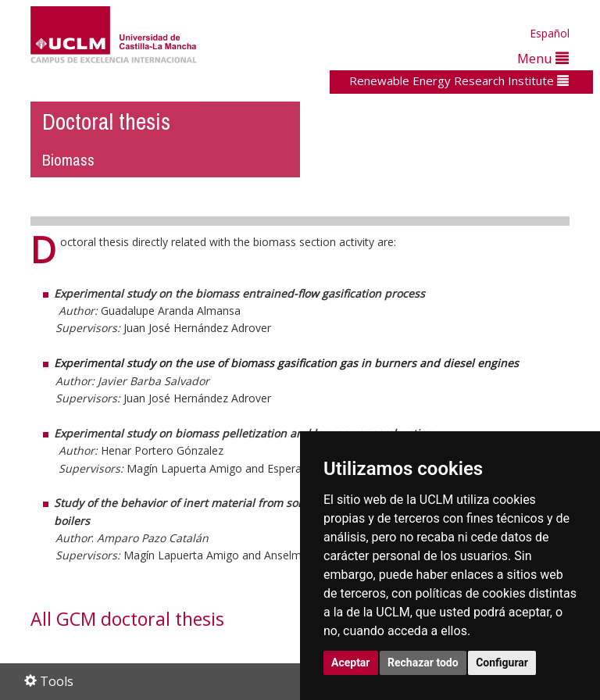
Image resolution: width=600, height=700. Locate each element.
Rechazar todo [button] (423, 662)
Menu (543, 58)
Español (550, 33)
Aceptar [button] (351, 662)
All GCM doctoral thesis (127, 619)
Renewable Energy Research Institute (459, 80)
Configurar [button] (502, 662)
